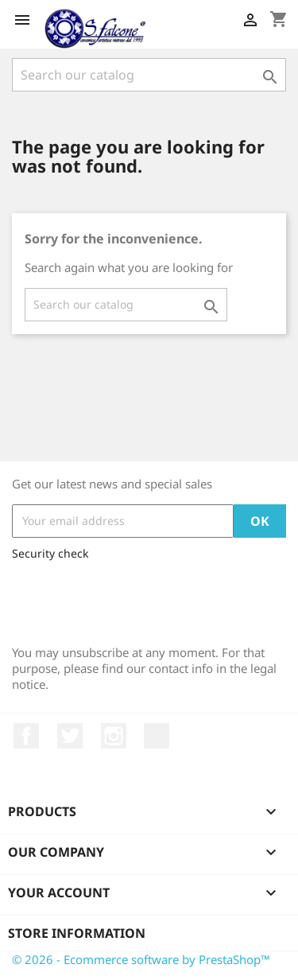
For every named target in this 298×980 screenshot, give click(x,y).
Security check (50, 553)
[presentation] (133, 599)
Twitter (70, 736)
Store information (77, 933)
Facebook (26, 736)
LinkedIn (157, 736)
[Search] (149, 75)
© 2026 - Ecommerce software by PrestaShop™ (141, 959)
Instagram (114, 736)
